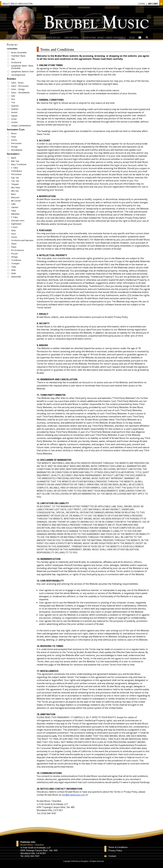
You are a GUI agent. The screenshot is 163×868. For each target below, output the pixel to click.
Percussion (16, 143)
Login (141, 4)
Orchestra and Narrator (22, 240)
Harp (14, 211)
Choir (14, 137)
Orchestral (72, 38)
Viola (13, 270)
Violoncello (16, 277)
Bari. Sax (15, 161)
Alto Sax (15, 191)
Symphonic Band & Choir (23, 71)
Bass (13, 194)
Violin (14, 273)
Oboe (14, 244)
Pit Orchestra (18, 250)
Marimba (15, 214)
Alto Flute (16, 187)
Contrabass (17, 171)
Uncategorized (18, 75)
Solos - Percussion (20, 86)
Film (132, 38)
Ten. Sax (15, 181)
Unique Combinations (21, 125)
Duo (13, 99)
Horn (14, 234)
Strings (14, 147)
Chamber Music (51, 38)
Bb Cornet (16, 201)
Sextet (14, 112)
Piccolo (14, 253)
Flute (13, 230)
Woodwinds (17, 150)
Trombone (16, 260)
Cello (13, 204)
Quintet (15, 109)
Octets (14, 122)
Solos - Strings (18, 89)
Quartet (15, 106)
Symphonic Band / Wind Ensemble (104, 38)
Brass (14, 133)
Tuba (14, 267)
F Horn (14, 227)
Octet (14, 119)
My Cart (153, 4)
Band (14, 158)
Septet (14, 116)
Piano (14, 247)
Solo (13, 96)
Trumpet (15, 263)
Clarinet (15, 207)
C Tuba (14, 168)
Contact (112, 856)
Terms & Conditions (118, 847)
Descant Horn (18, 220)
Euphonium (16, 224)
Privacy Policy (115, 851)
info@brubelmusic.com (73, 795)
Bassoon (15, 197)
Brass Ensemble (19, 52)
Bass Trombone (19, 164)
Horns (14, 140)
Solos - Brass (17, 83)
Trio (13, 102)
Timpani (15, 184)
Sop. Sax (15, 178)
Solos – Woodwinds (20, 92)
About (17, 4)
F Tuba (14, 217)
